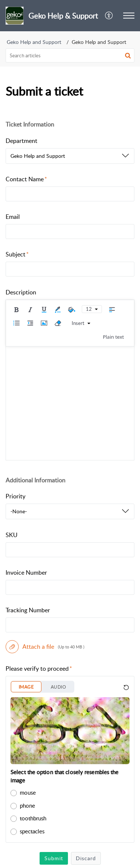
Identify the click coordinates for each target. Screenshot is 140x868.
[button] (109, 16)
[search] (70, 55)
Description (21, 292)
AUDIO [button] (58, 687)
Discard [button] (86, 858)
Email (13, 217)
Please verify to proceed (39, 668)
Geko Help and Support (34, 42)
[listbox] (70, 156)
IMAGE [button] (26, 687)
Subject (17, 254)
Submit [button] (54, 858)
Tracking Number (28, 610)
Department (21, 141)
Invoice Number (26, 572)
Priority (15, 496)
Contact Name (26, 179)
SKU (12, 535)
